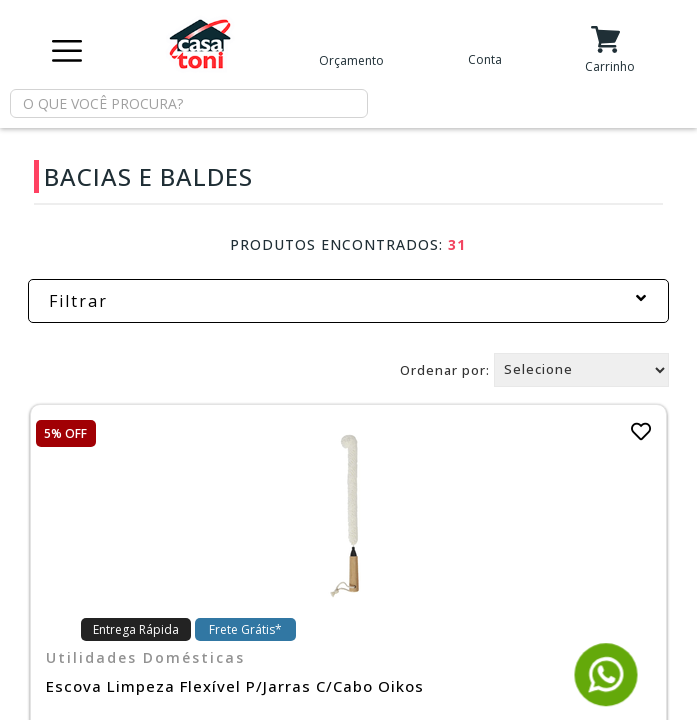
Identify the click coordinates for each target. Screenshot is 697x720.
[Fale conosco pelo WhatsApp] (606, 697)
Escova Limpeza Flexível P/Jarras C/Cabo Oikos (235, 686)
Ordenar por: (445, 369)
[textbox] (189, 103)
